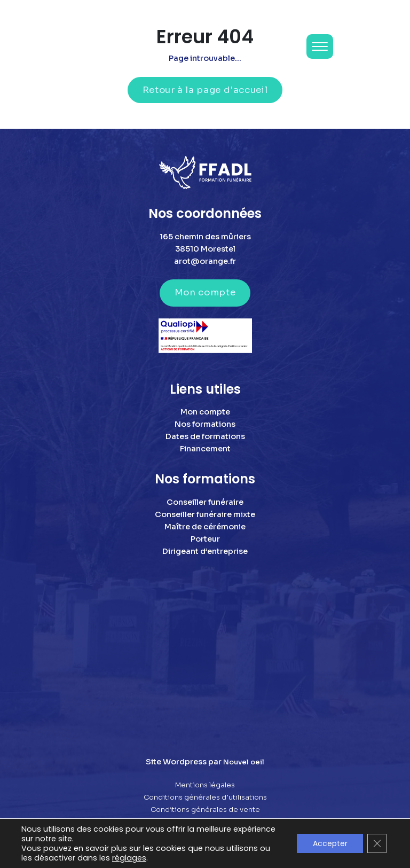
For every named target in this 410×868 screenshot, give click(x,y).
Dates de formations (205, 436)
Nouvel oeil (244, 762)
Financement (205, 449)
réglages (129, 858)
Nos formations (205, 424)
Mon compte (205, 292)
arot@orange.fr (205, 261)
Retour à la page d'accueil (205, 90)
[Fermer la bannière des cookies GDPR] (377, 843)
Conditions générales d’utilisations (205, 797)
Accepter (330, 843)
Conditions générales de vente (205, 810)
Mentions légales (205, 785)
